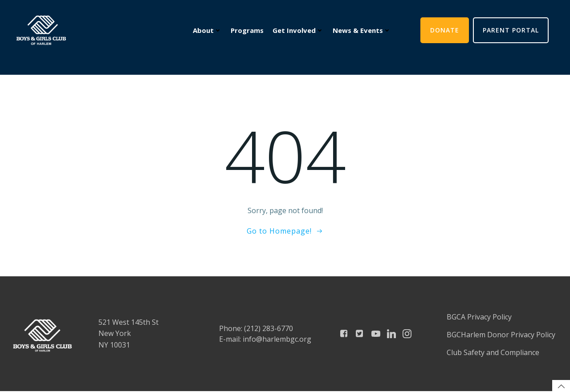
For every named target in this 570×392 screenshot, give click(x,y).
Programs (247, 31)
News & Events (361, 31)
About (207, 31)
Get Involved (298, 31)
